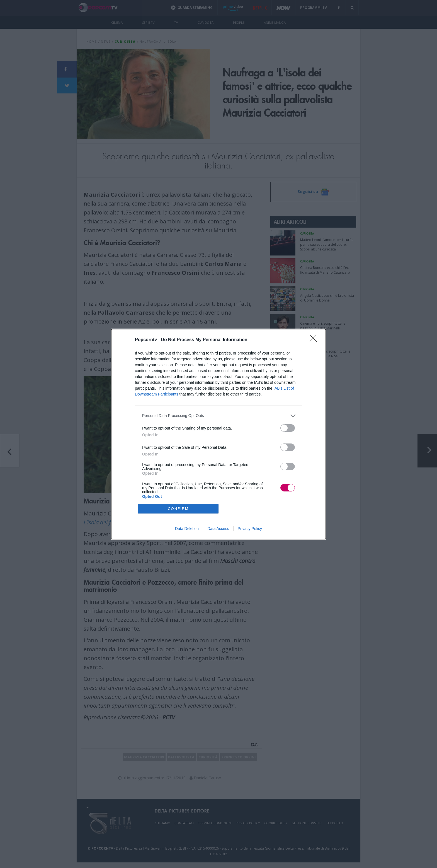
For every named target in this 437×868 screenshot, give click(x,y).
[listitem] (219, 416)
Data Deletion (187, 529)
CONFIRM (178, 509)
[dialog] (219, 434)
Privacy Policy (250, 529)
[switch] (288, 428)
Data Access (218, 529)
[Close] (315, 340)
